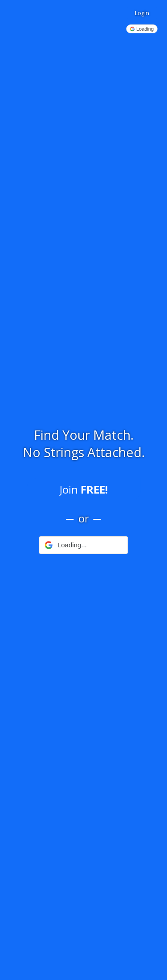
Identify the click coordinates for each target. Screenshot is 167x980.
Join (84, 489)
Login (142, 13)
